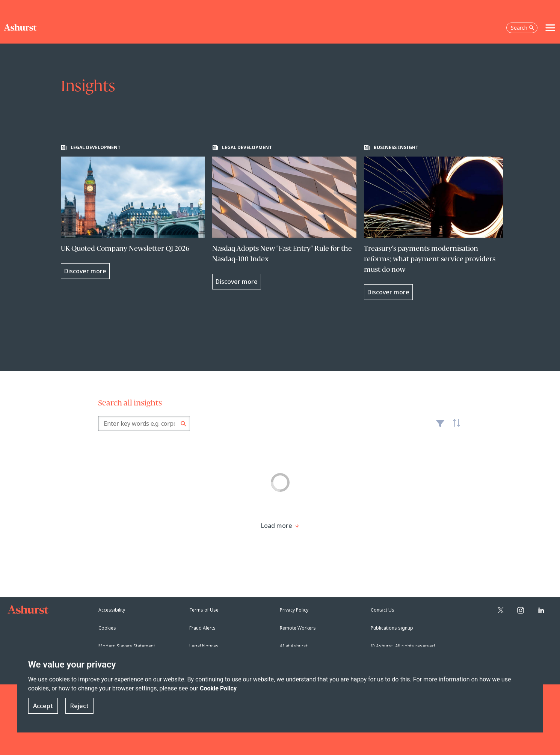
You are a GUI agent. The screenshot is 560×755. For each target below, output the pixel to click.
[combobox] (144, 423)
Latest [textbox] (455, 427)
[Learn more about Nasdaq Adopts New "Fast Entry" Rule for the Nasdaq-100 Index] (284, 217)
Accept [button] (43, 706)
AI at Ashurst (294, 646)
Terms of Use (204, 610)
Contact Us (383, 610)
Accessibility (112, 610)
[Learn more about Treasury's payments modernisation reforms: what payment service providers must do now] (436, 222)
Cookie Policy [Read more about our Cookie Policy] (218, 688)
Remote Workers (298, 628)
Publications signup (392, 628)
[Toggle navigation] (550, 28)
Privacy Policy (294, 610)
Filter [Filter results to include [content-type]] (440, 426)
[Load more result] (277, 526)
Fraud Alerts (202, 628)
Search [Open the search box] (522, 28)
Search (183, 424)
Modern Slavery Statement (127, 646)
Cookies (107, 628)
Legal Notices (204, 646)
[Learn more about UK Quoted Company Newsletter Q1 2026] (133, 212)
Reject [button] (79, 706)
